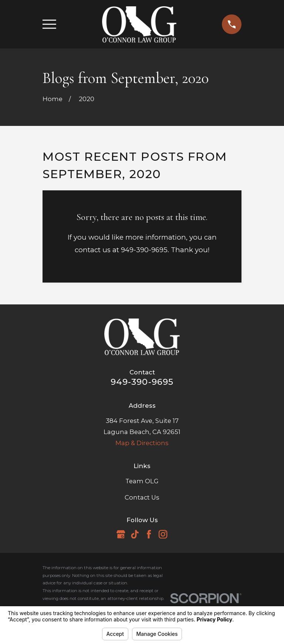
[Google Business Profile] (121, 534)
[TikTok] (135, 534)
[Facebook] (149, 534)
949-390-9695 (142, 382)
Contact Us (142, 497)
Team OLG (142, 481)
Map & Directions (142, 443)
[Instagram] (163, 534)
